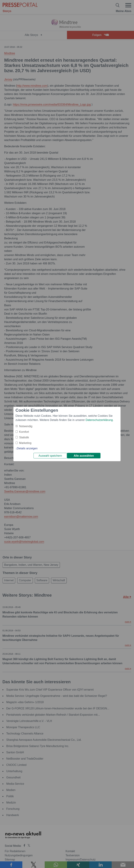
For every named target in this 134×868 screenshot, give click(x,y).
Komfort (24, 432)
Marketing (25, 443)
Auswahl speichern (50, 456)
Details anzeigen (27, 448)
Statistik (24, 437)
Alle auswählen (84, 456)
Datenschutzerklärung (99, 420)
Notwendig (26, 426)
